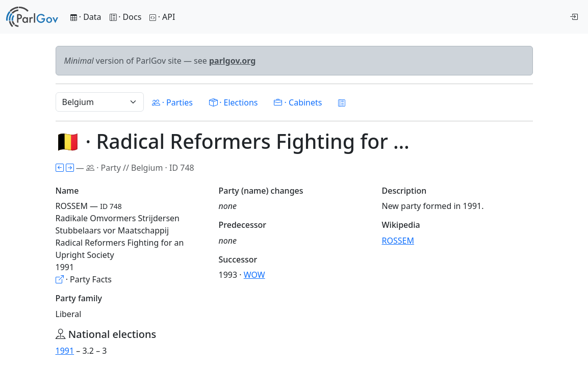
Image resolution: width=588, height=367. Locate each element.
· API (162, 17)
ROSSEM (398, 241)
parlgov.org (233, 61)
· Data (86, 17)
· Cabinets (298, 102)
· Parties (172, 102)
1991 (65, 351)
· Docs (126, 17)
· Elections (233, 102)
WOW (254, 275)
